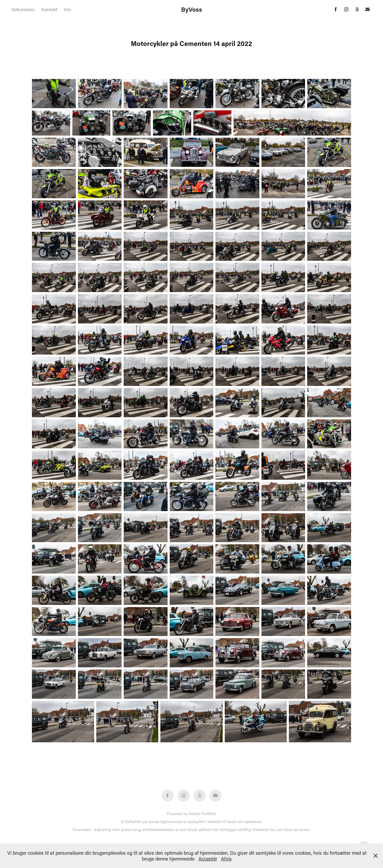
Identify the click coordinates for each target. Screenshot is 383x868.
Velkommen (23, 9)
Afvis (226, 859)
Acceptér (208, 859)
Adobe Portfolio (203, 814)
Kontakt (49, 9)
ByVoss (192, 9)
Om (67, 9)
